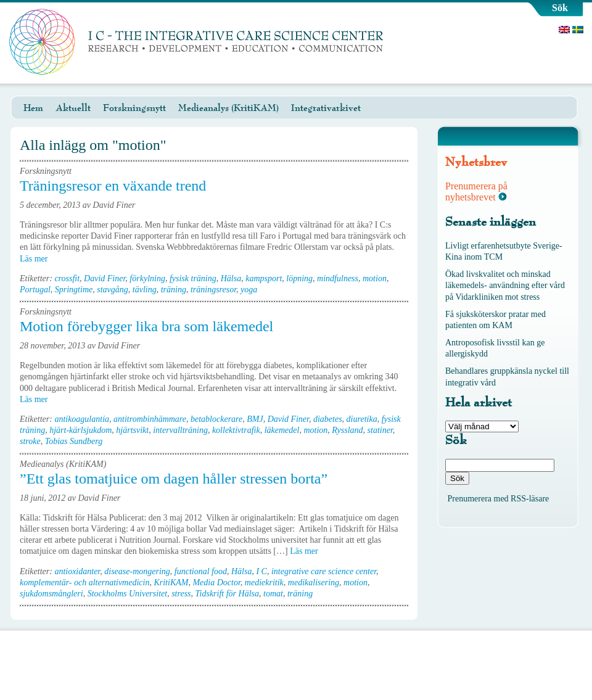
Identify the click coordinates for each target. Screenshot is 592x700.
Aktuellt (73, 108)
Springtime (74, 290)
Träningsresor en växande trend (113, 186)
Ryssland (347, 430)
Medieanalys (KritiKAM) (228, 108)
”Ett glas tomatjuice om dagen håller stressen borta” (174, 479)
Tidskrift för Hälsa (227, 594)
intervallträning (180, 430)
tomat (273, 594)
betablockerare (216, 419)
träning (174, 290)
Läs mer (38, 259)
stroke (30, 441)
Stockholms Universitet (127, 594)
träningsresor (213, 290)
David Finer (105, 278)
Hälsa (231, 278)
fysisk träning (193, 278)
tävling (145, 290)
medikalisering (314, 583)
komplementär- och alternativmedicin (84, 583)
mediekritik (264, 583)
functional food (201, 571)
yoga (249, 290)
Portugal (35, 290)
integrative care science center (324, 571)
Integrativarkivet (326, 108)
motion (375, 278)
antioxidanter (77, 571)
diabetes (328, 419)
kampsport (264, 278)
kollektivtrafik (236, 430)
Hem (33, 108)
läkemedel (282, 430)
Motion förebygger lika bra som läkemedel (146, 326)
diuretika (362, 419)
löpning (299, 278)
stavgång (113, 290)
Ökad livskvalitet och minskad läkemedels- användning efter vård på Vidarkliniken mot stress (505, 285)
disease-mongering (137, 571)
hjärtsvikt (132, 430)
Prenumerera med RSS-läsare (499, 499)
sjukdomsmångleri (51, 594)
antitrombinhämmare (150, 419)
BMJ (255, 419)
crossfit (67, 278)
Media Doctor (216, 583)
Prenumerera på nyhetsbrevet (476, 191)
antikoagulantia (82, 419)
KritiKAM (171, 583)
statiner (380, 430)
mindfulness (338, 278)
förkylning (147, 278)
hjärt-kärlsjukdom (80, 430)
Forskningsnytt (134, 108)
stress (181, 594)
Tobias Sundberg (74, 441)
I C (261, 571)
